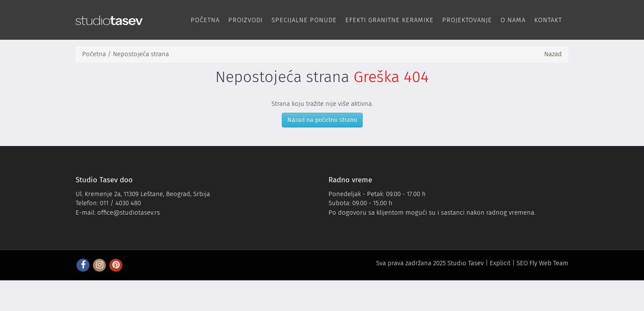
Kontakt (548, 20)
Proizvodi (245, 20)
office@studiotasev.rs (129, 213)
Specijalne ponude (304, 20)
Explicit (500, 263)
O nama (513, 20)
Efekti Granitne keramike (389, 20)
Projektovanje (467, 20)
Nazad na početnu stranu (322, 120)
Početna (205, 20)
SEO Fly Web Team (542, 263)
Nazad (553, 54)
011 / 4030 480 (120, 203)
